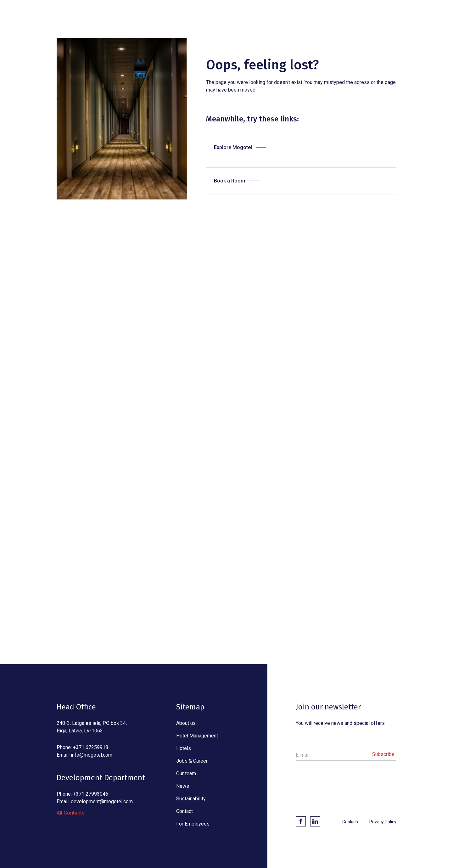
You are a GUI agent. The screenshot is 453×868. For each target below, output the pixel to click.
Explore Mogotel (233, 147)
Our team (186, 773)
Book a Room (229, 181)
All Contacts (71, 813)
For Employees (193, 824)
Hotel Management (197, 736)
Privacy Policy (383, 822)
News (183, 786)
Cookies (350, 822)
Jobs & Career (192, 761)
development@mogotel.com (102, 801)
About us (186, 723)
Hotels (184, 748)
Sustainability (191, 799)
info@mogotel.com (92, 755)
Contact (185, 811)
